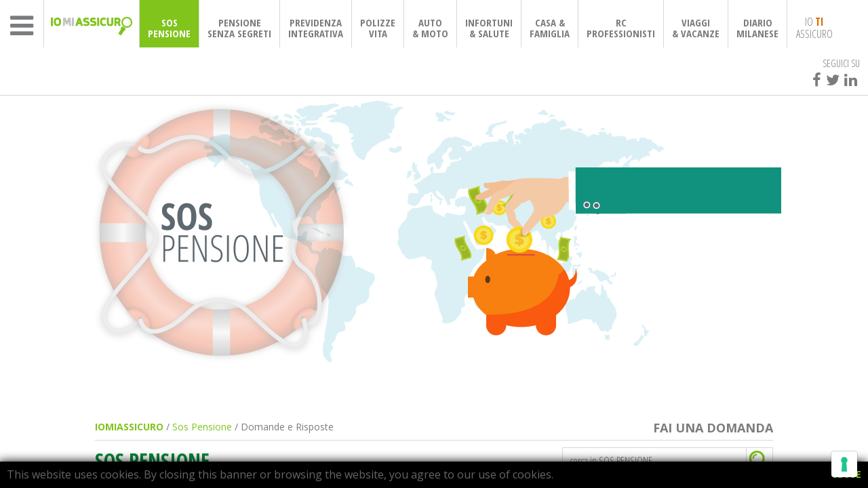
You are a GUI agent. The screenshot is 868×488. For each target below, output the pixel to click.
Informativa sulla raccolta (308, 447)
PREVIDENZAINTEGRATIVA (316, 28)
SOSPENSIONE (169, 28)
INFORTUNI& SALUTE (489, 28)
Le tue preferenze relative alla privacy (493, 447)
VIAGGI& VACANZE (696, 28)
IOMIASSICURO (129, 427)
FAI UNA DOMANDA (713, 428)
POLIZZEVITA (378, 28)
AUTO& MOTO (430, 28)
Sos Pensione (202, 427)
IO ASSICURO (814, 27)
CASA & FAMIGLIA (550, 28)
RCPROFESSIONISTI (621, 28)
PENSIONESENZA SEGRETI (239, 28)
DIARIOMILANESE (757, 28)
